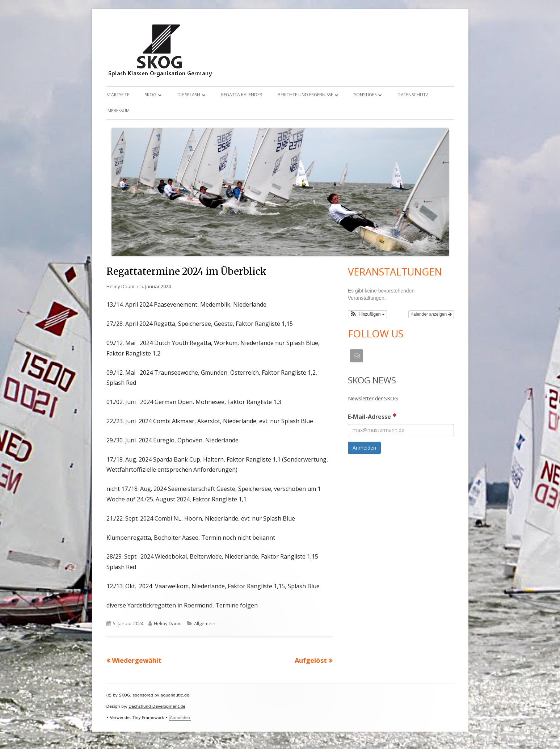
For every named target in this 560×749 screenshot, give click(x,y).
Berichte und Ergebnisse (305, 95)
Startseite (118, 95)
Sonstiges (365, 95)
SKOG (151, 95)
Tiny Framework (148, 718)
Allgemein (205, 623)
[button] (367, 314)
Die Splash (189, 95)
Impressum (118, 111)
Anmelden (180, 718)
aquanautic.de (175, 695)
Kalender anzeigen (431, 314)
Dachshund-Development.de (157, 706)
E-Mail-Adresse (372, 416)
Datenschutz (413, 95)
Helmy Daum (120, 286)
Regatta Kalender (242, 95)
